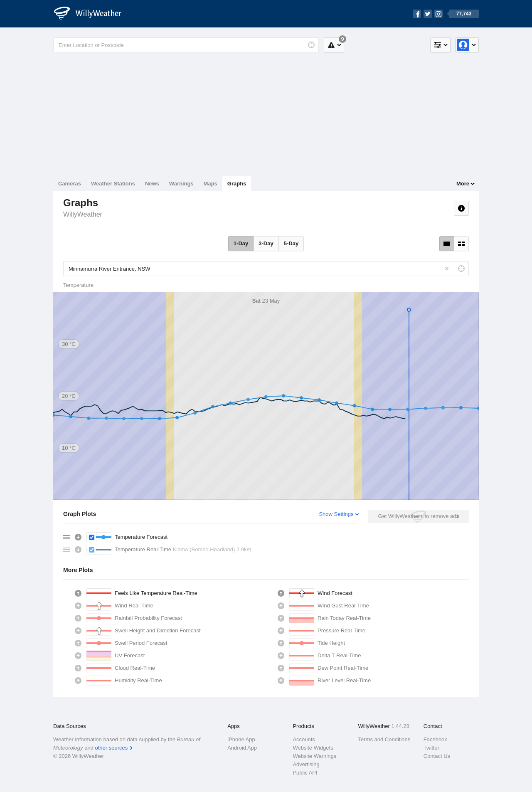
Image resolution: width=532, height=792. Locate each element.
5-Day (291, 243)
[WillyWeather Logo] (92, 14)
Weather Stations (113, 184)
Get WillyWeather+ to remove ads (419, 516)
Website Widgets (313, 748)
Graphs (237, 184)
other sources (111, 748)
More (463, 184)
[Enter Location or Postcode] (186, 45)
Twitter (431, 748)
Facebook (435, 739)
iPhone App (241, 739)
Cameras (70, 184)
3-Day (266, 243)
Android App (242, 748)
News (152, 184)
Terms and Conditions (384, 739)
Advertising (306, 764)
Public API (305, 773)
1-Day (241, 243)
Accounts (304, 739)
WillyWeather (83, 214)
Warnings (181, 184)
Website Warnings (314, 756)
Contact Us (437, 756)
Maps (211, 184)
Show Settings (336, 514)
